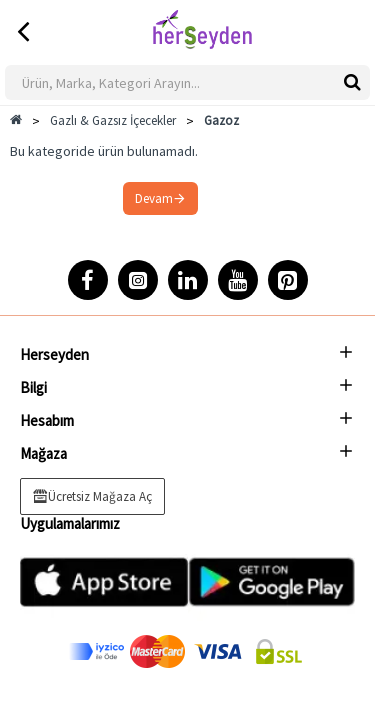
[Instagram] (138, 280)
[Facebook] (88, 280)
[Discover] (96, 651)
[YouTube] (238, 280)
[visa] (218, 651)
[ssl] (279, 651)
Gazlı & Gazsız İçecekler (113, 120)
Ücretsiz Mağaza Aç (100, 496)
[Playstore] (272, 582)
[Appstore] (104, 582)
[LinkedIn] (188, 280)
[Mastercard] (157, 651)
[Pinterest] (288, 280)
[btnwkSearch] (352, 81)
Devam (154, 198)
